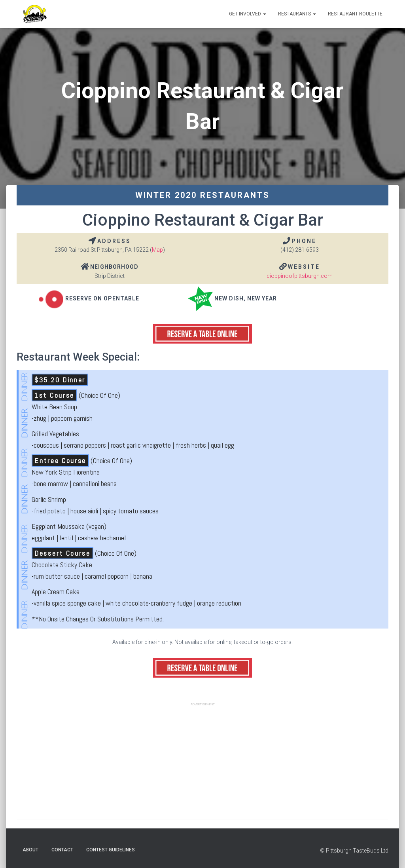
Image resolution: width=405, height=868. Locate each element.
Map (157, 250)
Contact (62, 850)
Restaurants (297, 14)
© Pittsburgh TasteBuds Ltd (354, 851)
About (30, 850)
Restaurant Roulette (355, 14)
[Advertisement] (202, 764)
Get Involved (248, 14)
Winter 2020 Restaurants (202, 195)
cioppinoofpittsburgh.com (300, 276)
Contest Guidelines (111, 850)
